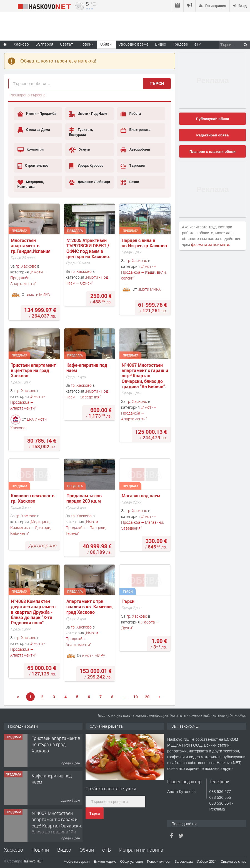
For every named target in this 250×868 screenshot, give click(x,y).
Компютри (31, 150)
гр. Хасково (26, 266)
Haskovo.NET (33, 861)
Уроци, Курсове (86, 166)
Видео (64, 850)
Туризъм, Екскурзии (81, 132)
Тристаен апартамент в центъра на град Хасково (34, 370)
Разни (130, 182)
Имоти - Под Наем (88, 114)
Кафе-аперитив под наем (87, 368)
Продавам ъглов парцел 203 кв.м (85, 498)
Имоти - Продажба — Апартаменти (27, 278)
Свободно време (133, 44)
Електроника (135, 130)
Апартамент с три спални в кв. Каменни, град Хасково (90, 607)
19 (136, 697)
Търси (157, 83)
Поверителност (159, 862)
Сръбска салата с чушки (111, 788)
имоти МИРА (38, 294)
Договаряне (42, 545)
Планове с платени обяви (212, 152)
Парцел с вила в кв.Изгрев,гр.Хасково (144, 243)
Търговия (133, 166)
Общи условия (132, 862)
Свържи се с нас (233, 862)
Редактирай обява (212, 135)
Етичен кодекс (105, 862)
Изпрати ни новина (141, 850)
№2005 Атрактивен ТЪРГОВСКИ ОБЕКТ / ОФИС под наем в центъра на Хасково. (88, 248)
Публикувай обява (212, 119)
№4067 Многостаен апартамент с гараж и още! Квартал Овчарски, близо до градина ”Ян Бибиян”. (145, 376)
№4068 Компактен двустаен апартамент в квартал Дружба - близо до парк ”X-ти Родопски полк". (34, 612)
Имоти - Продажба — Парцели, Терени (86, 527)
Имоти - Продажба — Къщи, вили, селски (144, 272)
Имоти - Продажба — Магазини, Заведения (142, 522)
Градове (180, 44)
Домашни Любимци (89, 182)
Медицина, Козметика (31, 184)
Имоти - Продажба (37, 114)
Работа (131, 114)
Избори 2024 (207, 862)
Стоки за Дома (34, 130)
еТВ (107, 850)
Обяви (87, 850)
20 (147, 697)
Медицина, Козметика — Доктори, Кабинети (31, 527)
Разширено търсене (27, 95)
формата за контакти (210, 245)
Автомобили (135, 150)
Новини (87, 44)
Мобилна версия (77, 861)
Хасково (13, 850)
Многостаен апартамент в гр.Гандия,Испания (31, 246)
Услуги (79, 150)
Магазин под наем (142, 496)
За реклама (184, 862)
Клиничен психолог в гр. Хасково (33, 498)
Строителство (33, 166)
